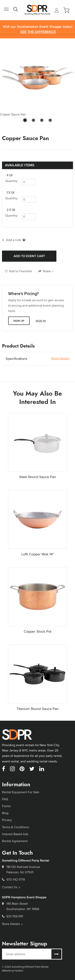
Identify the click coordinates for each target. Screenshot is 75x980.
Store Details (12, 924)
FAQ (5, 799)
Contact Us (11, 887)
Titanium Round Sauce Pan (37, 709)
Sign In (41, 321)
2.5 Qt (11, 210)
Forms (6, 806)
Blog (5, 813)
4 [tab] (50, 122)
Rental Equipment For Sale (21, 792)
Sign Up (19, 321)
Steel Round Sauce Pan (38, 477)
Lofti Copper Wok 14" (38, 554)
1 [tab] (25, 122)
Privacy (7, 820)
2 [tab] (33, 122)
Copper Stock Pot (38, 631)
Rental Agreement (15, 841)
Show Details (60, 358)
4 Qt (10, 175)
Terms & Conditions (15, 827)
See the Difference (38, 32)
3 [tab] (42, 122)
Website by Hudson (13, 970)
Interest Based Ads (15, 834)
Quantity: (12, 181)
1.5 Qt (10, 193)
